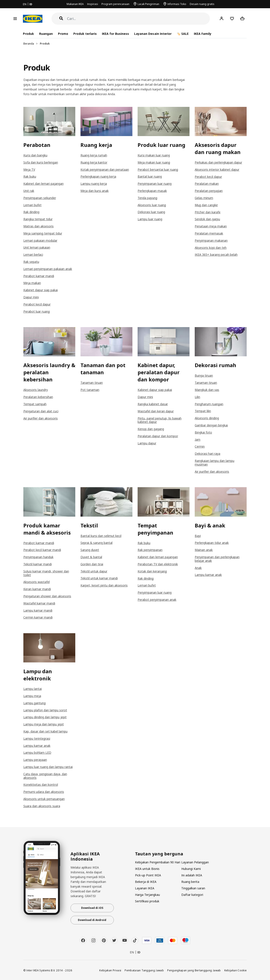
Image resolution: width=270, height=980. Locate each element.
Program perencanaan (115, 4)
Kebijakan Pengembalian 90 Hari (158, 862)
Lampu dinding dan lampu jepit (45, 717)
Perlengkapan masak (152, 191)
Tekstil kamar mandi (38, 564)
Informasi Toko (177, 4)
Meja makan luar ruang (154, 162)
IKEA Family (203, 34)
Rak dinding (31, 212)
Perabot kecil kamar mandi (42, 550)
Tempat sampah (35, 404)
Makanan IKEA (75, 4)
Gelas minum (204, 198)
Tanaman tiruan (92, 383)
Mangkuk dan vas (207, 390)
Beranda (29, 44)
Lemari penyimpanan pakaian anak (48, 269)
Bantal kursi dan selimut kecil (101, 536)
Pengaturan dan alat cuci (41, 411)
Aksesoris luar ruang (152, 205)
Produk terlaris (85, 34)
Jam (198, 439)
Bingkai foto (203, 432)
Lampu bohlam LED (37, 753)
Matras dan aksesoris (39, 226)
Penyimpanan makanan (211, 240)
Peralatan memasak (209, 233)
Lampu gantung (35, 703)
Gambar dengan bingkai (211, 425)
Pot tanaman (90, 390)
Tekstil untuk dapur (94, 571)
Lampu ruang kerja (94, 184)
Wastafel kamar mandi (39, 603)
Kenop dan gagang (151, 429)
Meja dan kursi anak (95, 191)
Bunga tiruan (204, 375)
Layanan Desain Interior (153, 34)
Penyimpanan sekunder (40, 198)
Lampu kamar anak (208, 575)
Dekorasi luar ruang (151, 212)
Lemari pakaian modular (40, 240)
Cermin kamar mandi (38, 617)
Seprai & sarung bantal (96, 543)
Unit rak (29, 191)
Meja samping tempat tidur (43, 233)
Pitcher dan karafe (208, 212)
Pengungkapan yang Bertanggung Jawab (194, 970)
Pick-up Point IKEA (148, 875)
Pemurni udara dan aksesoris (44, 792)
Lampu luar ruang (150, 219)
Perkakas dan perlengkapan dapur (218, 162)
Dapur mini (31, 297)
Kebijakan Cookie (236, 970)
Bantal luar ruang (150, 176)
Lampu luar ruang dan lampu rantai (48, 767)
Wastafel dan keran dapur (156, 411)
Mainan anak (204, 550)
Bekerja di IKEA (146, 882)
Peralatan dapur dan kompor (158, 436)
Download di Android (92, 920)
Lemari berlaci (33, 255)
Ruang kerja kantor (94, 162)
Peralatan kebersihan (38, 397)
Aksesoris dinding (207, 418)
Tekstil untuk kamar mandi (99, 578)
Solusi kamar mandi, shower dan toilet (46, 573)
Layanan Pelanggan (195, 862)
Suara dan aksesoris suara (42, 806)
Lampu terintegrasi (37, 738)
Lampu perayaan (35, 760)
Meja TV (29, 169)
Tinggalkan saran (193, 888)
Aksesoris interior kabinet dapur (217, 169)
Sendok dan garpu (207, 219)
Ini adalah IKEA (192, 875)
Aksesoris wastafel (37, 582)
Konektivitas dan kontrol (41, 785)
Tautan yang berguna (159, 854)
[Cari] (139, 19)
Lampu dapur (147, 443)
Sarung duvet (90, 550)
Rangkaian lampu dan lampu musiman (215, 463)
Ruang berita (190, 882)
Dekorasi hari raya (207, 454)
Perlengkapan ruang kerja (98, 176)
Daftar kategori (192, 895)
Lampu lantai (33, 689)
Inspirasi (93, 4)
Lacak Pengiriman (148, 4)
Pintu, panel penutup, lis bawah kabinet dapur (160, 420)
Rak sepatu (31, 262)
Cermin (200, 446)
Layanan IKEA (145, 888)
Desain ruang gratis (202, 4)
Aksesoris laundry (36, 390)
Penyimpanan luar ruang (155, 184)
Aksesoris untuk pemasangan (44, 799)
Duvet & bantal (91, 557)
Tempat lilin (203, 411)
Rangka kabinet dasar (153, 404)
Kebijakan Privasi (110, 970)
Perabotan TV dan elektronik (158, 564)
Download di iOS (92, 908)
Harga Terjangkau (147, 895)
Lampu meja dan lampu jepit (44, 724)
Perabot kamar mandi (39, 276)
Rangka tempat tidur (38, 219)
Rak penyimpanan (150, 550)
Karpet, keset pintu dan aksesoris (104, 585)
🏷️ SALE (183, 34)
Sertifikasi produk (147, 901)
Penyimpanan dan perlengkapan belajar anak (217, 559)
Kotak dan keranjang (152, 571)
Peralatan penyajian (209, 191)
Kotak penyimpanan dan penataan (105, 169)
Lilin (197, 397)
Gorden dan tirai (92, 564)
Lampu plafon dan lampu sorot (45, 710)
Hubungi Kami (191, 869)
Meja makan (32, 283)
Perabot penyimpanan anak (157, 600)
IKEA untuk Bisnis (147, 869)
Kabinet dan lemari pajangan (43, 184)
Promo (63, 34)
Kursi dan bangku (35, 155)
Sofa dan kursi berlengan (41, 162)
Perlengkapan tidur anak (212, 543)
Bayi (198, 536)
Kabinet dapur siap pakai (41, 290)
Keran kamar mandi (37, 589)
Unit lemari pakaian (37, 247)
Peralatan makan (207, 184)
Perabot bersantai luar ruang (158, 169)
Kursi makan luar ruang (154, 155)
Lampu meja (32, 696)
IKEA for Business (115, 34)
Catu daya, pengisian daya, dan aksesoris (45, 776)
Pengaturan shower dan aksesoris (47, 596)
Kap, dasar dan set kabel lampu (45, 731)
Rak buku (30, 176)
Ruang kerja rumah (94, 155)
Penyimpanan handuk (38, 557)
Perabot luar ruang (37, 311)
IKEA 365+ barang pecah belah (216, 255)
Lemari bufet (32, 205)
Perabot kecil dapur (37, 304)
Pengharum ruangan (209, 404)
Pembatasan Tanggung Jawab (144, 970)
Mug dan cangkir (206, 205)
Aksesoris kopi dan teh (211, 248)
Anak (198, 568)
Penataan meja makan (211, 226)
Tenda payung (147, 198)
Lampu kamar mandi (38, 610)
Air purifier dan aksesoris (41, 418)
